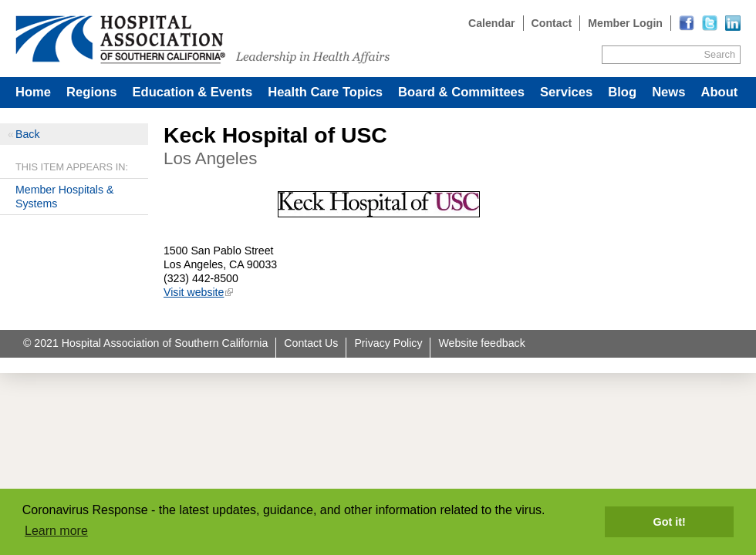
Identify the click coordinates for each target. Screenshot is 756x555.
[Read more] (733, 23)
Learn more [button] (56, 531)
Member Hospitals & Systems (64, 197)
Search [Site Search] (720, 54)
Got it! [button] (670, 522)
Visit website (194, 292)
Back (27, 134)
